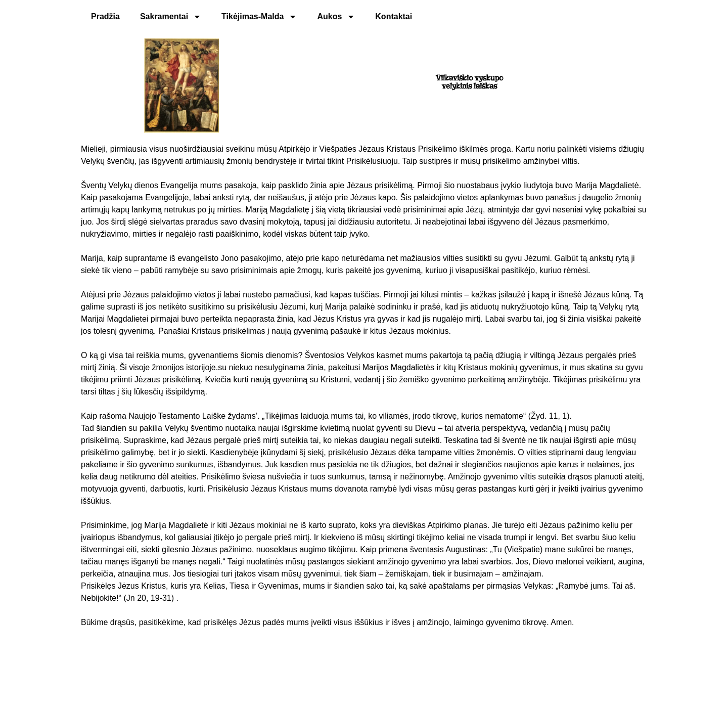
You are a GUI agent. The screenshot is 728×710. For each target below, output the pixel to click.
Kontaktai (394, 16)
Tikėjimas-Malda (259, 17)
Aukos (336, 17)
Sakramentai (171, 17)
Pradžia (105, 16)
